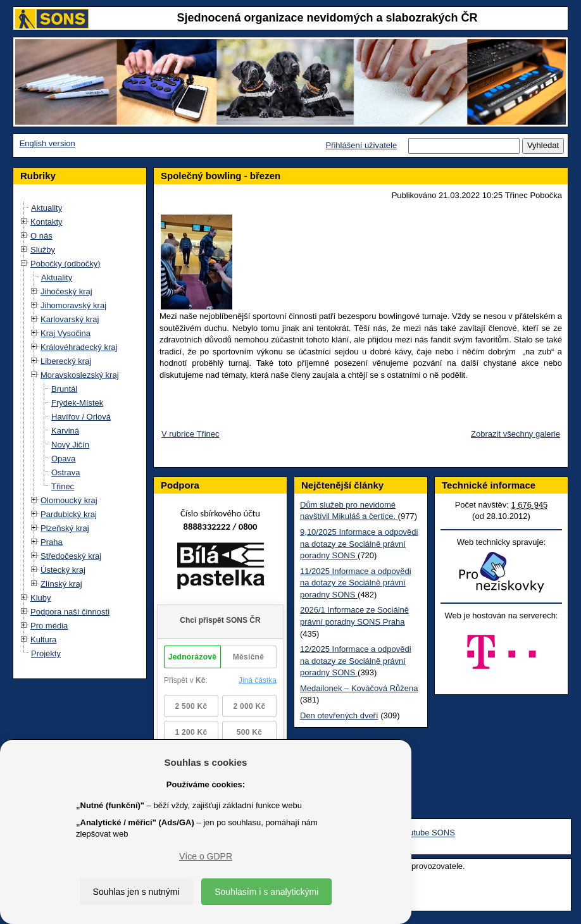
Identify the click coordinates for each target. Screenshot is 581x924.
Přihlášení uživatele (361, 145)
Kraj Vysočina (66, 333)
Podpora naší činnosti (70, 612)
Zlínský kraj (61, 584)
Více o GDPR (206, 856)
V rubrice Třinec (191, 434)
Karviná (65, 431)
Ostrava (66, 472)
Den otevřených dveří (339, 715)
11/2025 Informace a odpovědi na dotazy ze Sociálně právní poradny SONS (356, 583)
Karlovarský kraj (70, 319)
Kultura (43, 640)
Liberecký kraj (66, 361)
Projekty (46, 653)
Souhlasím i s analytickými (266, 892)
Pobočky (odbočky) (66, 264)
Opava (63, 459)
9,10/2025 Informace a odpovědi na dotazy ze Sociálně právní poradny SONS (359, 544)
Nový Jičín (70, 445)
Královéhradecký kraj (79, 347)
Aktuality (47, 208)
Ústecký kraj (63, 570)
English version (47, 143)
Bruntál (64, 389)
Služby (43, 250)
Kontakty (47, 222)
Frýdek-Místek (77, 403)
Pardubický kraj (69, 514)
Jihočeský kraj (66, 291)
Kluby (41, 598)
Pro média (49, 626)
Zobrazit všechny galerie (515, 434)
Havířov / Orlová (81, 417)
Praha (52, 542)
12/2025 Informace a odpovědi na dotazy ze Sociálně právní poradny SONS (356, 661)
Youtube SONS (427, 833)
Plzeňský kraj (65, 528)
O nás (41, 236)
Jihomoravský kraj (73, 305)
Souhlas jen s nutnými (136, 892)
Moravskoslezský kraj (80, 375)
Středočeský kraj (71, 556)
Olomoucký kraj (69, 500)
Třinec (63, 486)
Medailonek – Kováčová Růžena (359, 688)
